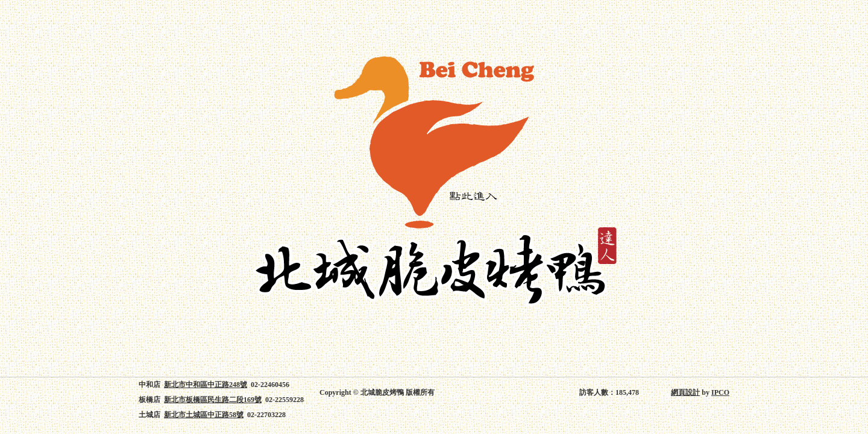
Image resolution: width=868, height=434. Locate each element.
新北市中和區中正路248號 (206, 385)
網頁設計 (685, 392)
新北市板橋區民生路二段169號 (213, 400)
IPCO (720, 392)
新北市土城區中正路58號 (204, 415)
